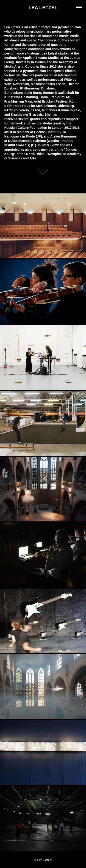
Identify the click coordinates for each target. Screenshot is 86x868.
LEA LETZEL (43, 7)
